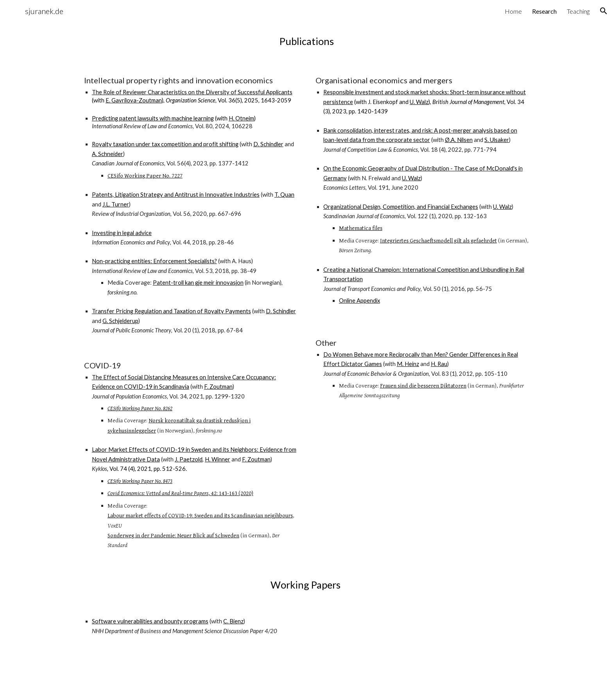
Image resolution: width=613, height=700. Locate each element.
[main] (306, 41)
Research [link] (544, 11)
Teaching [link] (578, 11)
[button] (604, 11)
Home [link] (513, 11)
